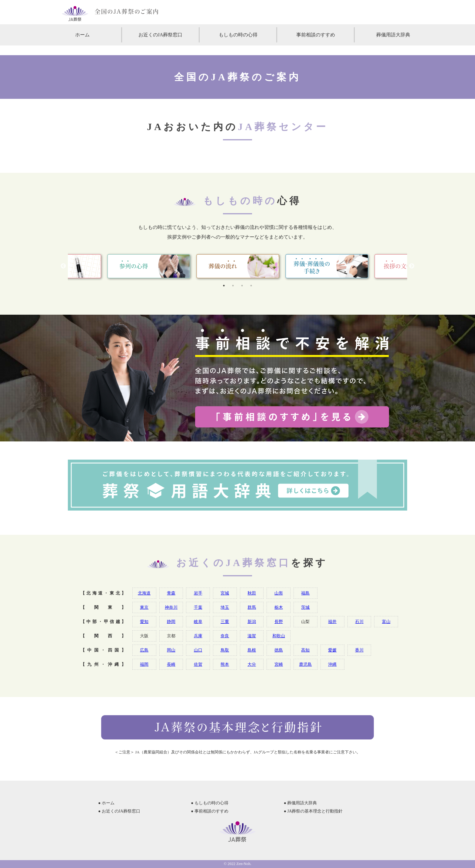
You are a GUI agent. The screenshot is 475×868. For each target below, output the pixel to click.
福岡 (144, 664)
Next (412, 266)
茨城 (305, 607)
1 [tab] (224, 286)
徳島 (279, 650)
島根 (252, 650)
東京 (144, 607)
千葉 (198, 607)
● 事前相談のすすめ (210, 811)
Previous (63, 266)
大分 (252, 664)
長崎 (171, 664)
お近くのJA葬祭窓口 (161, 35)
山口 (198, 650)
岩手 (198, 593)
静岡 (171, 622)
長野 (279, 622)
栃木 (279, 607)
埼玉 (225, 607)
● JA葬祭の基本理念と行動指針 (313, 811)
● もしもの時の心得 (210, 803)
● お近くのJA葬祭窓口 (119, 811)
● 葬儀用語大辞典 (301, 803)
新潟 (252, 622)
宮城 (225, 593)
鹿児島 (305, 664)
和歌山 (279, 636)
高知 (305, 650)
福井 (332, 622)
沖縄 (332, 664)
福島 (305, 593)
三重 (225, 622)
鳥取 (225, 650)
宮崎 (279, 664)
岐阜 (198, 622)
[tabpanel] (238, 266)
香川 (359, 650)
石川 (359, 622)
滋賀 (252, 636)
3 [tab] (242, 286)
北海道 (144, 593)
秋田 (252, 593)
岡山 (171, 650)
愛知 (144, 622)
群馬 (252, 607)
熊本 (225, 664)
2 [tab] (233, 286)
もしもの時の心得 (238, 35)
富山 (386, 622)
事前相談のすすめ (316, 35)
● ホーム (106, 803)
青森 (171, 593)
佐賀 (198, 664)
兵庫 (198, 636)
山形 (279, 593)
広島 (144, 650)
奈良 (225, 636)
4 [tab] (251, 286)
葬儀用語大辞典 (393, 35)
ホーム (82, 35)
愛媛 (332, 650)
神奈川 (171, 607)
